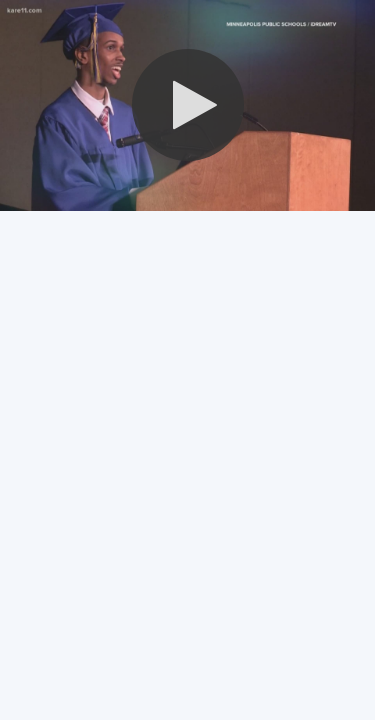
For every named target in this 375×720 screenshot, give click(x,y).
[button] (188, 105)
